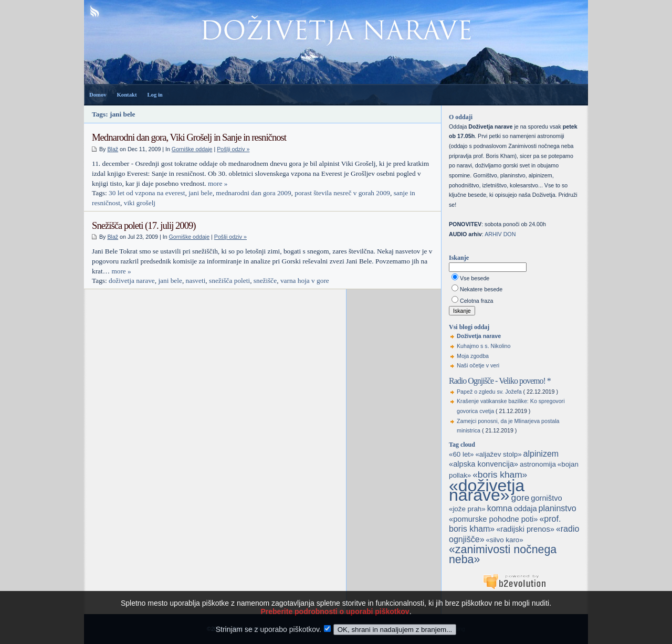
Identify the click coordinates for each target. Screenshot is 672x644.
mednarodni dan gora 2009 (253, 193)
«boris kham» (500, 474)
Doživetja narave (479, 336)
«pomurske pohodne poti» (493, 519)
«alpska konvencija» (484, 464)
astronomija (538, 464)
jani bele (201, 193)
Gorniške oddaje (192, 149)
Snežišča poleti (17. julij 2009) (144, 225)
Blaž (113, 149)
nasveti (196, 281)
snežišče (265, 281)
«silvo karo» (505, 540)
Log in (155, 95)
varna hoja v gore (305, 281)
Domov (98, 95)
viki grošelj (140, 203)
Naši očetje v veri (478, 365)
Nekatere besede (481, 289)
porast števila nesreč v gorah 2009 (342, 193)
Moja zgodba (473, 356)
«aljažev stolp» (498, 454)
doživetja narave (132, 281)
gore (521, 498)
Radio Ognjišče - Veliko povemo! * (500, 381)
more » (218, 183)
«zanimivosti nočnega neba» (503, 555)
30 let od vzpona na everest (147, 193)
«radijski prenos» (525, 529)
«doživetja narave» (487, 490)
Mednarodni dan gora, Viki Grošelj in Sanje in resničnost (189, 137)
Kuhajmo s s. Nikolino (484, 346)
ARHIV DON (500, 234)
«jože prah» (467, 509)
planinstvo (558, 508)
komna (500, 508)
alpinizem (541, 454)
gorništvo (546, 498)
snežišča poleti (229, 281)
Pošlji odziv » (233, 149)
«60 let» (461, 454)
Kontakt (127, 95)
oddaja (526, 509)
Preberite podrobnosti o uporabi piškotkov (335, 622)
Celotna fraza (476, 301)
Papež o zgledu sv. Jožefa (489, 392)
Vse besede (475, 278)
